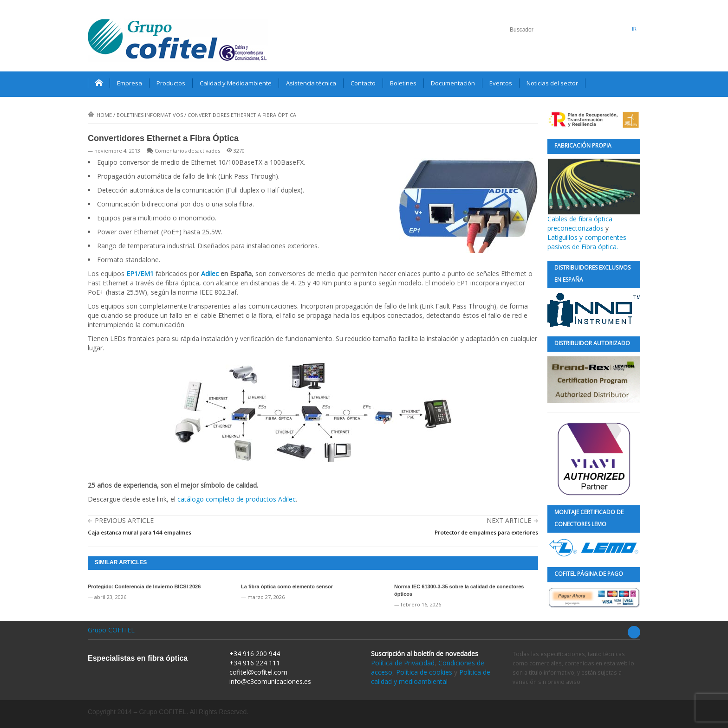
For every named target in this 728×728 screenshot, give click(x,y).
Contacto (363, 83)
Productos (171, 83)
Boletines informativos (150, 115)
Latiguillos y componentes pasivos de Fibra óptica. (587, 242)
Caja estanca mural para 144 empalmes (140, 532)
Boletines (403, 83)
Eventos (501, 83)
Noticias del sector (552, 83)
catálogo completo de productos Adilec (237, 499)
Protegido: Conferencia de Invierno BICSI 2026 (144, 586)
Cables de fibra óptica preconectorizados (594, 196)
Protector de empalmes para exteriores (486, 532)
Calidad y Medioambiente (236, 83)
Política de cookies (424, 672)
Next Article (509, 520)
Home (100, 115)
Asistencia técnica (311, 83)
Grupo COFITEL (111, 630)
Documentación (453, 83)
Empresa (130, 83)
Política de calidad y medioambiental (431, 677)
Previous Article (124, 520)
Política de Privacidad (403, 663)
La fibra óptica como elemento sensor (287, 586)
